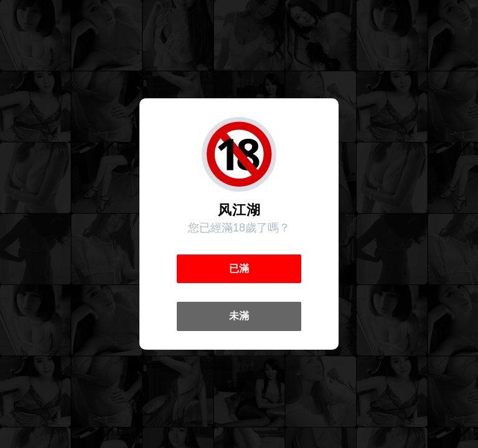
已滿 (239, 268)
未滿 (239, 316)
